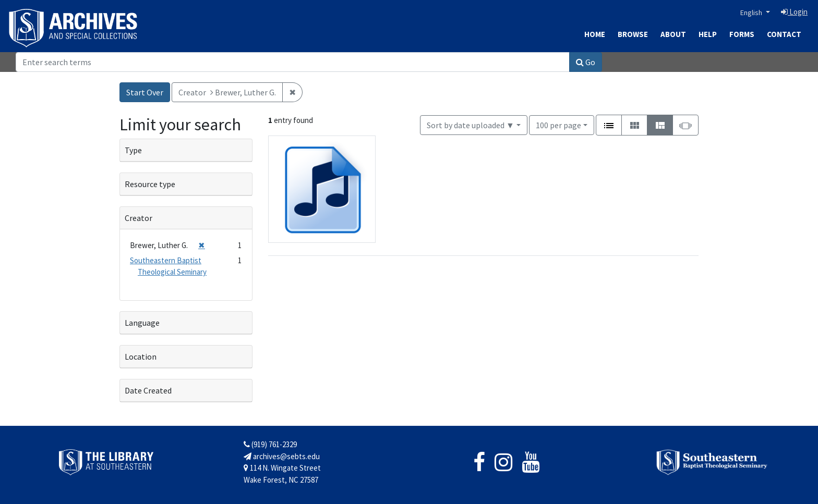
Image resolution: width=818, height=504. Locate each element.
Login (794, 12)
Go (586, 62)
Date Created (148, 390)
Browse (633, 34)
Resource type (150, 184)
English (752, 13)
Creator (139, 218)
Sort (471, 125)
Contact (784, 34)
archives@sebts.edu (282, 456)
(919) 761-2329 (270, 444)
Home (595, 34)
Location (141, 357)
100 (558, 124)
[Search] (293, 62)
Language (142, 323)
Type (133, 150)
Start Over (145, 92)
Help (708, 34)
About (673, 34)
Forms (742, 34)
